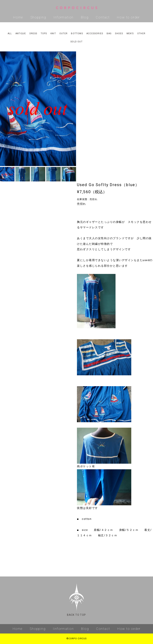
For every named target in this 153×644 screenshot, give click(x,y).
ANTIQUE (21, 33)
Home (18, 17)
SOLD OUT (76, 42)
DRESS (33, 33)
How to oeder (129, 629)
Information (63, 17)
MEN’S (130, 33)
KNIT (53, 33)
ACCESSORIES (95, 33)
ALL (10, 33)
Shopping (38, 17)
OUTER (63, 33)
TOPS (44, 33)
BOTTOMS (77, 33)
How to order (128, 17)
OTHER (141, 33)
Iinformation (63, 629)
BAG (109, 33)
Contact (103, 17)
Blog (85, 17)
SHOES (119, 33)
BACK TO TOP (76, 600)
